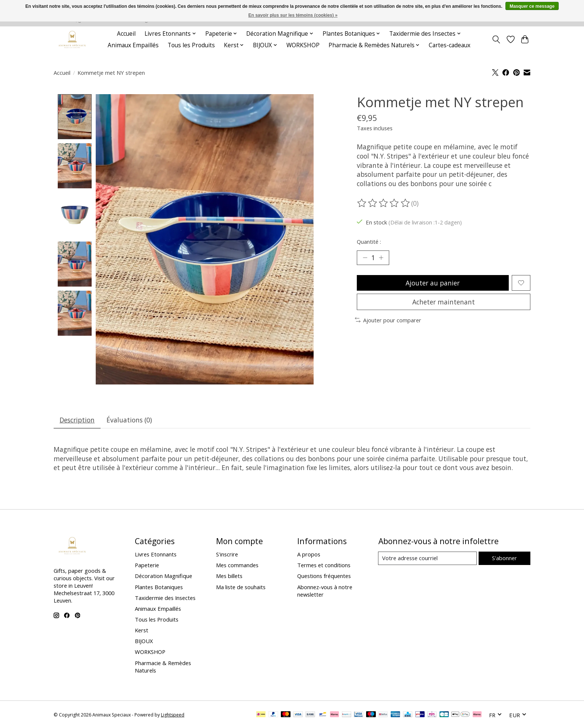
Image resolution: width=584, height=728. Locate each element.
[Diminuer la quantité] (365, 258)
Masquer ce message (532, 6)
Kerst (142, 630)
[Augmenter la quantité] (381, 258)
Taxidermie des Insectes (165, 598)
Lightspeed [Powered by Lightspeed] (173, 715)
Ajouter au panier (433, 283)
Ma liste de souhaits (241, 587)
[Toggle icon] (496, 39)
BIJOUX (144, 642)
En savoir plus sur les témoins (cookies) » (293, 15)
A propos (309, 555)
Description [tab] (77, 420)
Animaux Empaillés (133, 45)
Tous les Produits (191, 45)
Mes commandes (237, 566)
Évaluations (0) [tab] (130, 420)
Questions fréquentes (324, 577)
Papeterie (147, 566)
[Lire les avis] (384, 203)
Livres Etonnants (156, 555)
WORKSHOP (303, 45)
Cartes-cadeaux (450, 45)
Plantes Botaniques (159, 587)
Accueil (126, 34)
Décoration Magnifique (164, 577)
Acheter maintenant (444, 303)
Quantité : (369, 242)
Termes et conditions (324, 566)
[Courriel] (427, 559)
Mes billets (229, 577)
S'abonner (504, 559)
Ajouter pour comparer (388, 321)
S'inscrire (227, 555)
